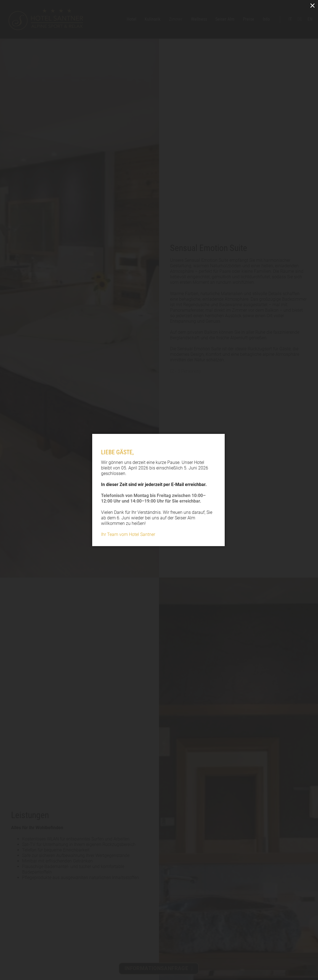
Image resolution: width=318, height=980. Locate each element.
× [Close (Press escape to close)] (312, 5)
